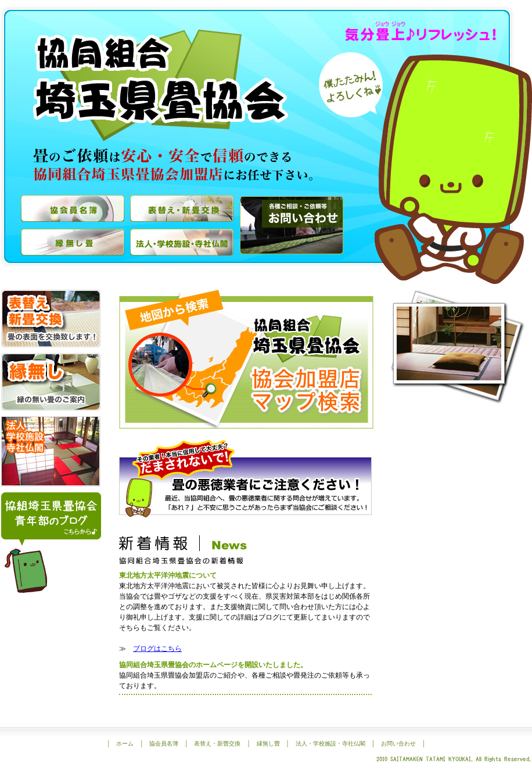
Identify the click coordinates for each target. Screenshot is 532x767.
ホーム (125, 743)
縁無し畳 (268, 743)
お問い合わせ (398, 743)
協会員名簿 (164, 743)
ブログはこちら (157, 649)
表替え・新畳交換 (217, 743)
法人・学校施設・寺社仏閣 (330, 743)
